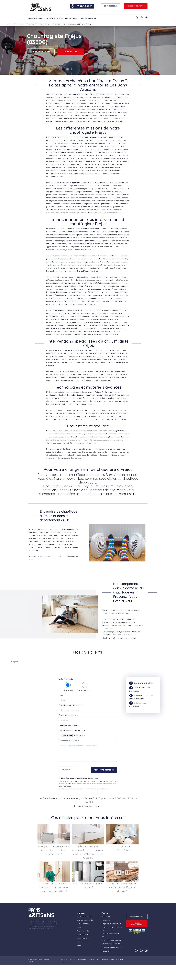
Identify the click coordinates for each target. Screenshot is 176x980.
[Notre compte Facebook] (141, 18)
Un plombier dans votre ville (112, 924)
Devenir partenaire (84, 938)
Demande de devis (41, 52)
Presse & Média (83, 931)
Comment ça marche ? (54, 18)
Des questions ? (72, 18)
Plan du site (120, 959)
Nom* (61, 695)
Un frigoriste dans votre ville (112, 947)
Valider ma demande (104, 770)
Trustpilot (14, 662)
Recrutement (107, 920)
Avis (79, 942)
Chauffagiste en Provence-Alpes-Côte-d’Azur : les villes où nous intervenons (44, 24)
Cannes (69, 250)
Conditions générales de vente (105, 959)
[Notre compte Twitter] (146, 18)
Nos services (107, 951)
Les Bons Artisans (37, 960)
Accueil (9, 24)
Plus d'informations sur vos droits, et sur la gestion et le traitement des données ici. (84, 789)
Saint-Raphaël (60, 250)
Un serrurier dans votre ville (112, 940)
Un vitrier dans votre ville (111, 944)
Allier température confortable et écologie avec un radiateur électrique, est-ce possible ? (88, 852)
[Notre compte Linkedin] (136, 18)
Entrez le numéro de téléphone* (71, 705)
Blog (79, 927)
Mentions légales (66, 959)
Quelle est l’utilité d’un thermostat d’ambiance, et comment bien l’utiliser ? (54, 887)
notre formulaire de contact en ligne (48, 556)
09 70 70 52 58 (84, 6)
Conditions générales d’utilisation (84, 959)
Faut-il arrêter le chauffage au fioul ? (88, 885)
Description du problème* (69, 741)
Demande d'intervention (136, 6)
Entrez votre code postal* (69, 715)
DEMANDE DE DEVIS (111, 6)
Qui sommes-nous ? (36, 18)
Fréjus (94, 247)
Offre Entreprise (83, 935)
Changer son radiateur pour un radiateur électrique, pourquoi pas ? (54, 850)
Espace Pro (106, 916)
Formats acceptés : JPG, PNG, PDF (72, 731)
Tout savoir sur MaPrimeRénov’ (122, 848)
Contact (80, 945)
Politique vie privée (67, 962)
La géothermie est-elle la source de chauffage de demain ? (122, 887)
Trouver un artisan (88, 18)
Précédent (66, 770)
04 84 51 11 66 (71, 52)
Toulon (92, 250)
